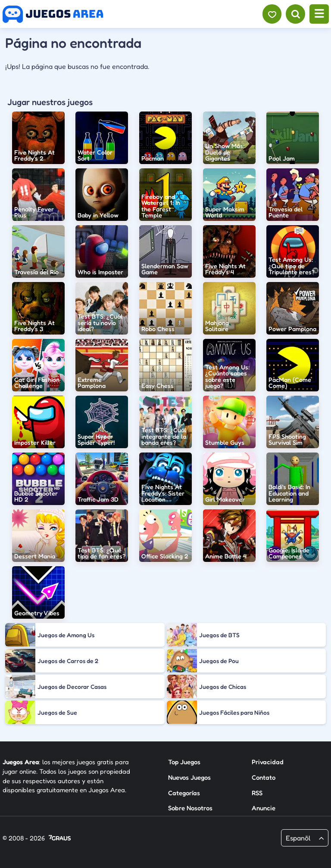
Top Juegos (184, 762)
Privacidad (268, 762)
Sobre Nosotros (190, 808)
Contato (264, 777)
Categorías (184, 793)
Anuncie (264, 808)
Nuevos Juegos (189, 777)
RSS (257, 793)
